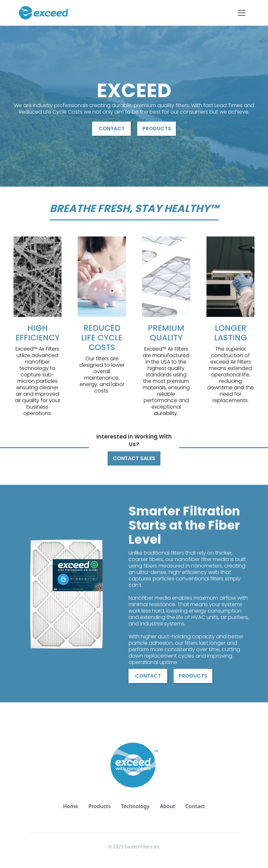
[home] (44, 13)
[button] (242, 13)
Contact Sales (134, 458)
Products (157, 129)
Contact (112, 129)
